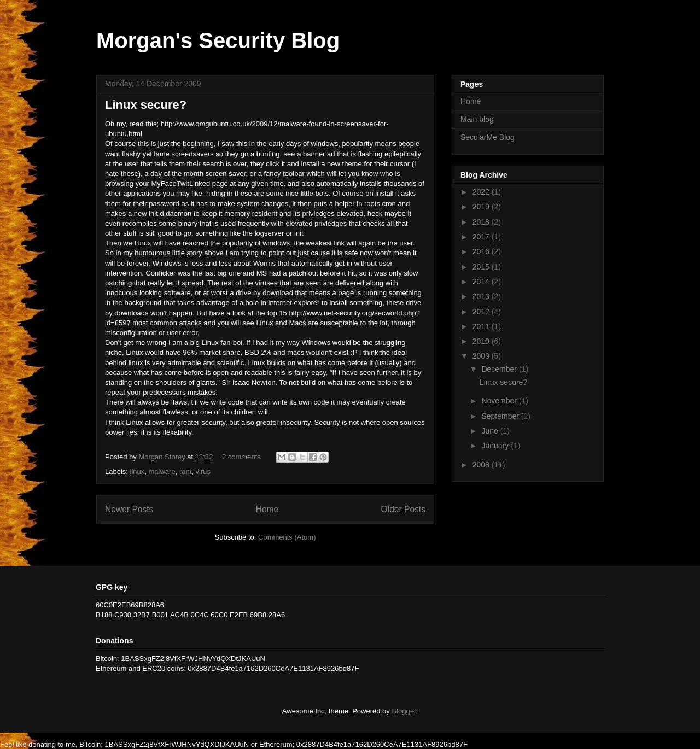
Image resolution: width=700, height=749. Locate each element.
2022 (482, 192)
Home (267, 509)
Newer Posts (129, 509)
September (501, 416)
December (500, 369)
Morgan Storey (163, 457)
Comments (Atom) (287, 537)
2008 (482, 465)
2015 (482, 267)
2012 (482, 312)
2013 (482, 296)
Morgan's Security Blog (218, 40)
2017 (482, 237)
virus (203, 472)
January (496, 446)
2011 (482, 326)
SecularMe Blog (488, 137)
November (500, 401)
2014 (482, 282)
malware (162, 472)
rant (185, 472)
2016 (482, 251)
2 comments (241, 457)
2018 (482, 222)
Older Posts (403, 509)
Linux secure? (146, 105)
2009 (482, 356)
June (491, 431)
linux (138, 472)
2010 (482, 341)
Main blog (477, 119)
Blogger (404, 711)
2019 (482, 207)
